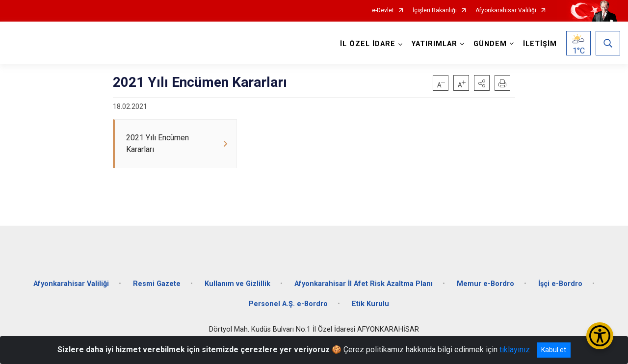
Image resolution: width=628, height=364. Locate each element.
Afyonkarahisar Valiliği (506, 11)
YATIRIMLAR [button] (434, 44)
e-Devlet (383, 11)
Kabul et (554, 350)
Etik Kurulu (370, 301)
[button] (482, 83)
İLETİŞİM (539, 44)
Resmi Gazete (157, 281)
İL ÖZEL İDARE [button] (367, 44)
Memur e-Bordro (485, 281)
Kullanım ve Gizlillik (237, 281)
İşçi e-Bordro (560, 281)
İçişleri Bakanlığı (435, 11)
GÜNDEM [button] (490, 44)
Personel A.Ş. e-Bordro (288, 301)
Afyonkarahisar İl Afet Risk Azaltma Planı (364, 281)
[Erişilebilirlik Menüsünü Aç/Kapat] (600, 336)
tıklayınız (515, 350)
